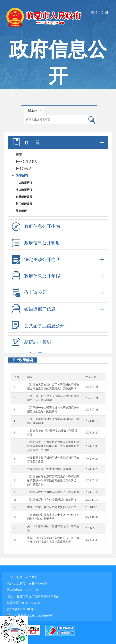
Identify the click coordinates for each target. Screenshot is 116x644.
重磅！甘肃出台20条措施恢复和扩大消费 (52, 507)
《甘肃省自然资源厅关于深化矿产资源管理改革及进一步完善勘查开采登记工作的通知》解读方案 (53, 481)
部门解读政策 (24, 204)
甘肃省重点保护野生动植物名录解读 (49, 469)
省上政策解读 (24, 190)
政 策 (58, 142)
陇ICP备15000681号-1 (21, 609)
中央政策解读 (24, 183)
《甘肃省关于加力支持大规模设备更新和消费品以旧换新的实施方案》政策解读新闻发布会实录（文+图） (53, 446)
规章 (19, 155)
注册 (105, 13)
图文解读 (21, 211)
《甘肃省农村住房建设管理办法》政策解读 (53, 492)
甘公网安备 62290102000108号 (30, 616)
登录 (94, 13)
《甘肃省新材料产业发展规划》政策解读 (52, 500)
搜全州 (33, 110)
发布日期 (91, 377)
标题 (30, 377)
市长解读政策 (24, 197)
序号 (16, 377)
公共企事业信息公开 (44, 326)
